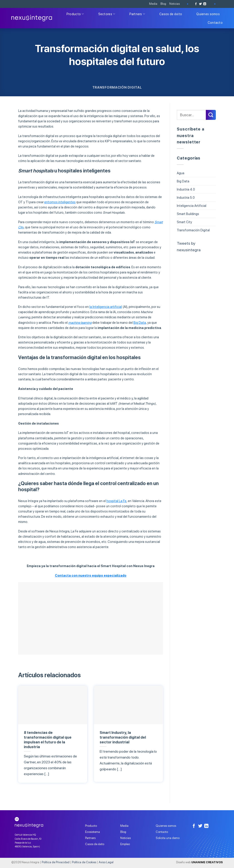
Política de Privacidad (56, 862)
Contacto (215, 23)
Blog (163, 4)
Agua (181, 173)
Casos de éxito (171, 14)
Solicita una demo (168, 838)
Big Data (140, 323)
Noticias (175, 4)
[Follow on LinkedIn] (205, 4)
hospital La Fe (116, 501)
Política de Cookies (84, 862)
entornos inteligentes (60, 202)
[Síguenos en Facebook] (196, 4)
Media (153, 4)
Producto (75, 14)
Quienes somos (208, 14)
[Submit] (211, 115)
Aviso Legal (106, 862)
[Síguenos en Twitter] (200, 4)
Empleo (125, 844)
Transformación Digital (117, 87)
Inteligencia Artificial (192, 206)
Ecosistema (92, 832)
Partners (137, 14)
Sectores (107, 14)
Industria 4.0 (186, 189)
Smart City (184, 222)
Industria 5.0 (186, 197)
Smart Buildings (188, 214)
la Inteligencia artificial (106, 307)
